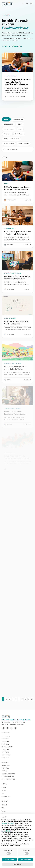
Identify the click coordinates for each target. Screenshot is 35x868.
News (20, 130)
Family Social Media (7, 747)
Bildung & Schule (8, 125)
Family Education (6, 755)
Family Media (5, 752)
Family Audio (5, 750)
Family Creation (6, 741)
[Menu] (31, 3)
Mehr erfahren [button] (17, 864)
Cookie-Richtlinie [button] (6, 831)
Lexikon (4, 793)
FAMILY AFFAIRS (6, 797)
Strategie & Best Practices (11, 139)
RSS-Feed (6, 46)
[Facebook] (16, 728)
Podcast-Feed (17, 46)
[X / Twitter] (12, 728)
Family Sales (5, 758)
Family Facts (5, 739)
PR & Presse (7, 135)
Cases (4, 811)
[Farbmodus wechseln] (27, 3)
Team (3, 808)
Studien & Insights (9, 144)
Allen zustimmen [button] (26, 860)
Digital (20, 125)
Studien (4, 790)
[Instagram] (7, 728)
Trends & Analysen (24, 144)
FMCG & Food (6, 768)
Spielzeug (5, 771)
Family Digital (6, 744)
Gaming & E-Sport (9, 130)
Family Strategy (6, 736)
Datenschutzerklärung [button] (8, 824)
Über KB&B (5, 805)
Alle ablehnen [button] (9, 860)
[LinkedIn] (3, 728)
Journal (4, 787)
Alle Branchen (6, 765)
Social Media (19, 135)
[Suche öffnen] (23, 3)
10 (32, 700)
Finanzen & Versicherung (8, 779)
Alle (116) (6, 120)
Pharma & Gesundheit (8, 776)
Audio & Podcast (18, 120)
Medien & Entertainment (8, 774)
